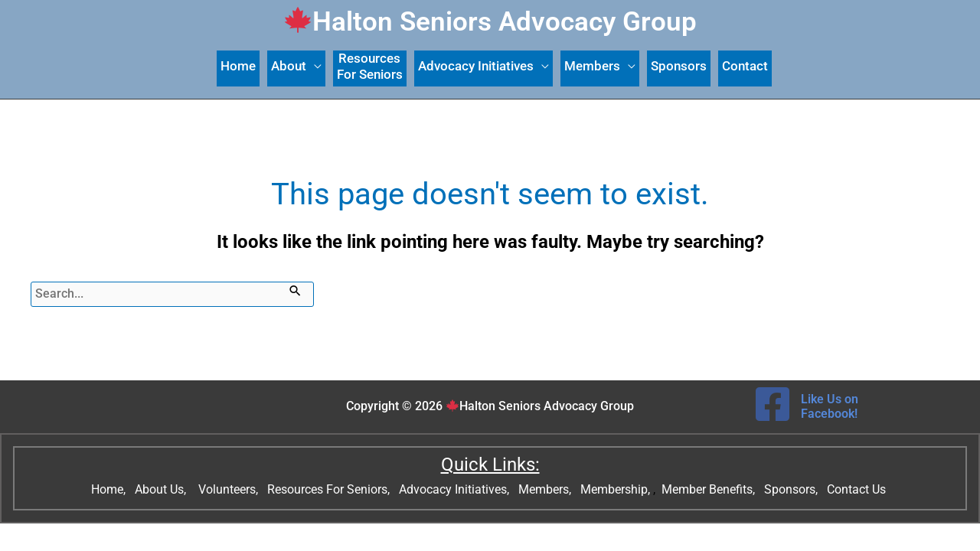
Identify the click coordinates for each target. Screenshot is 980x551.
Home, (110, 489)
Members (592, 66)
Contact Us (858, 489)
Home (238, 66)
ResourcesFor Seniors (370, 66)
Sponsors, (792, 489)
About (289, 66)
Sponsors (679, 66)
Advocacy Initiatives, (456, 489)
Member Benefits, (707, 489)
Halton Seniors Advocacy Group (491, 22)
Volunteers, (230, 489)
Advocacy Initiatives (476, 66)
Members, (546, 489)
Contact (745, 66)
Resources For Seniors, (330, 489)
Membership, (617, 489)
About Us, (162, 489)
